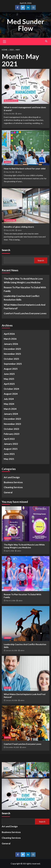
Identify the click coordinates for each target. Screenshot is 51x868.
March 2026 (10, 339)
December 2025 (12, 349)
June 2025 (9, 374)
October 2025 (11, 359)
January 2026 (11, 344)
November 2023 (12, 424)
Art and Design (10, 220)
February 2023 (12, 434)
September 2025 (13, 364)
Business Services (11, 101)
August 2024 (11, 394)
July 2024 (9, 399)
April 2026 (9, 334)
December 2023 (12, 419)
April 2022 (9, 439)
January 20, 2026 (12, 700)
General (7, 162)
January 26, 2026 (12, 650)
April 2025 (9, 384)
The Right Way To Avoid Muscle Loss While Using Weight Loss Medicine (23, 280)
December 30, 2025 (12, 747)
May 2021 (9, 459)
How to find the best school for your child (25, 168)
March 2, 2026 (11, 601)
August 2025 (11, 369)
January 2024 (11, 414)
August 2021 (11, 449)
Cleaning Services (13, 487)
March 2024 (10, 409)
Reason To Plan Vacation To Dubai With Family (25, 289)
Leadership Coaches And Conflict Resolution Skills (22, 298)
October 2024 (11, 389)
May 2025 (9, 379)
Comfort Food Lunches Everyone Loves (25, 313)
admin (20, 114)
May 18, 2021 (10, 114)
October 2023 (11, 429)
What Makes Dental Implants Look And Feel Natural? (25, 307)
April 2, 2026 (10, 551)
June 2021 (9, 454)
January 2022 (11, 444)
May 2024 (9, 404)
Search (6, 250)
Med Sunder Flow (26, 25)
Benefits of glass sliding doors (19, 227)
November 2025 (12, 354)
